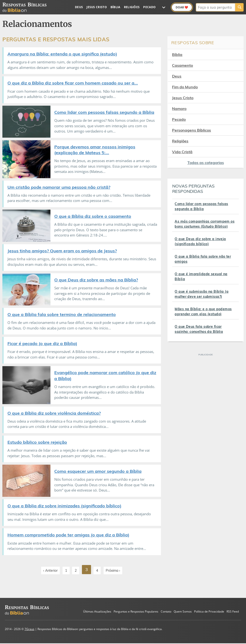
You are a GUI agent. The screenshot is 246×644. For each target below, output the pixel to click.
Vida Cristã (182, 152)
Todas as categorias (206, 163)
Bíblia (115, 7)
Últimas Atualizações (97, 611)
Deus (79, 7)
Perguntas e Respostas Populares (136, 611)
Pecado (149, 7)
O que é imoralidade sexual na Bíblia (201, 276)
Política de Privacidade (209, 611)
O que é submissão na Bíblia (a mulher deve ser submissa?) (202, 294)
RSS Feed (233, 611)
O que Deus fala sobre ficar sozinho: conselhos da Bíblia (199, 329)
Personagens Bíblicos (191, 130)
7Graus (29, 628)
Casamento (182, 65)
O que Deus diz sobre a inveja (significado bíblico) (200, 241)
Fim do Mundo (185, 87)
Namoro (179, 109)
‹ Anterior (50, 569)
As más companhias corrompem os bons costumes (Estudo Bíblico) (205, 224)
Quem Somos (183, 611)
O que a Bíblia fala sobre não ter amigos (203, 259)
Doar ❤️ (182, 7)
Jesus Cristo (97, 7)
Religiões (132, 7)
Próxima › (113, 569)
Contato (166, 611)
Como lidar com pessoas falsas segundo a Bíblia (201, 206)
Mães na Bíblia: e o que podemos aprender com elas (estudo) (203, 312)
